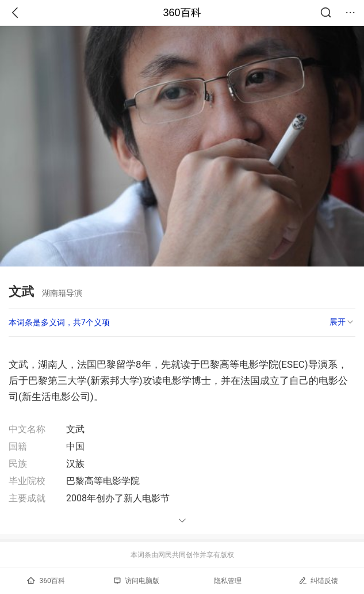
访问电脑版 (137, 581)
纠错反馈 (318, 580)
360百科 (182, 13)
